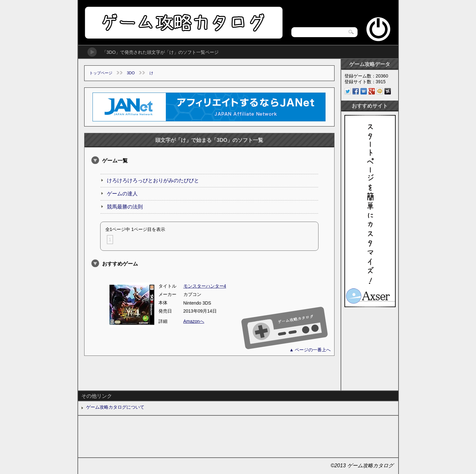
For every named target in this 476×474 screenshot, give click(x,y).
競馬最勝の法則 (125, 207)
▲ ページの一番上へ (310, 350)
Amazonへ (194, 321)
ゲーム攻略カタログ (183, 23)
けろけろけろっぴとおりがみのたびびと (153, 180)
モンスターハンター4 (205, 286)
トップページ (101, 73)
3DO (131, 73)
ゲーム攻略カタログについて (115, 407)
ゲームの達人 (122, 194)
